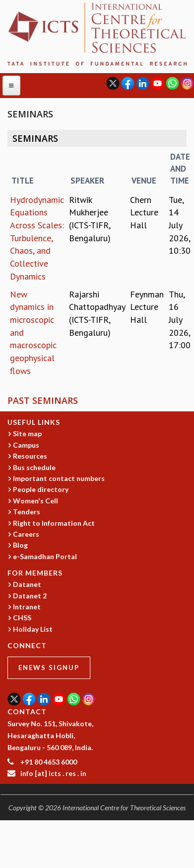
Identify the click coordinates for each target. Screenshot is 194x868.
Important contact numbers (59, 478)
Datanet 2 (30, 596)
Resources (30, 456)
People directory (41, 489)
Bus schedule (34, 467)
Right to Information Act (54, 523)
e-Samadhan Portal (45, 556)
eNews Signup (49, 668)
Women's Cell (35, 501)
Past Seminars (43, 400)
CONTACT (27, 712)
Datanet (27, 584)
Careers (26, 534)
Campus (26, 445)
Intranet (27, 607)
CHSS (22, 618)
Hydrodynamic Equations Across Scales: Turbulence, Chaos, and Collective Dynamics (37, 238)
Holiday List (33, 629)
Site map (27, 434)
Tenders (27, 512)
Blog (20, 545)
